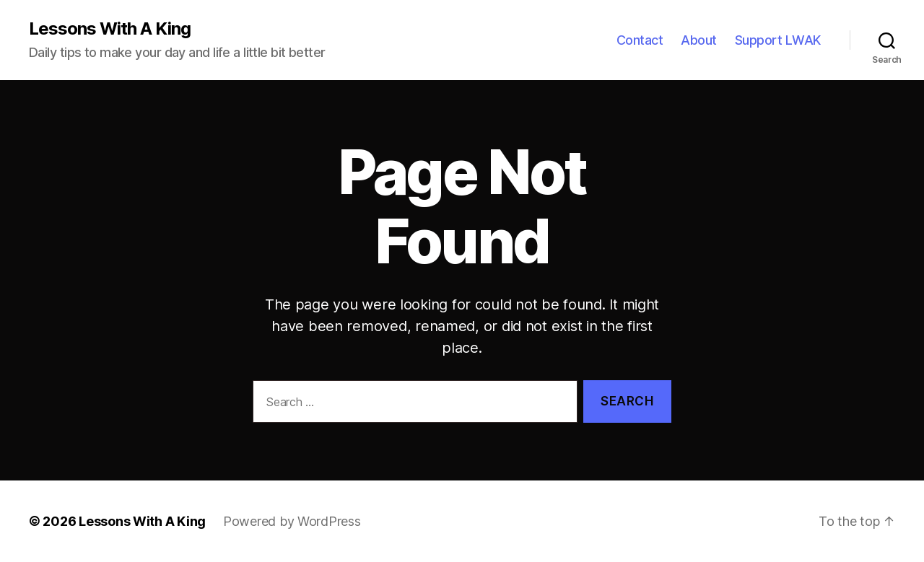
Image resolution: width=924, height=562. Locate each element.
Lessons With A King (110, 29)
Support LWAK (778, 40)
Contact (640, 40)
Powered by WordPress (292, 521)
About (699, 40)
